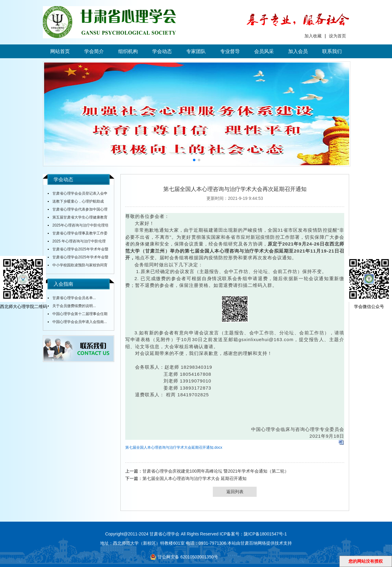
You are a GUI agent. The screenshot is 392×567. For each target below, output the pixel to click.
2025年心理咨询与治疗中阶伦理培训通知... (78, 226)
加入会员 (298, 51)
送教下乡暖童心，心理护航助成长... (76, 202)
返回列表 (235, 492)
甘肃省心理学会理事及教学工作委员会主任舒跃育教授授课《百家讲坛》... (78, 234)
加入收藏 (313, 36)
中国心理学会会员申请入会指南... (80, 322)
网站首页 (60, 51)
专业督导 (230, 51)
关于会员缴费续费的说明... (74, 306)
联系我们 (332, 51)
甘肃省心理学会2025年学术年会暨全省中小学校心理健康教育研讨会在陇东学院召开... (78, 250)
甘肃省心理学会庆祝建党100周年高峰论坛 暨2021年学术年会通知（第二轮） (216, 471)
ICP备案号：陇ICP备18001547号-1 (253, 534)
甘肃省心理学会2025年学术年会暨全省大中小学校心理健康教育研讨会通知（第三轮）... (78, 258)
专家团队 (196, 51)
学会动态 (162, 51)
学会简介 (94, 51)
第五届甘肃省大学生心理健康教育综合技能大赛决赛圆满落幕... (78, 218)
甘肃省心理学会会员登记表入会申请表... (78, 194)
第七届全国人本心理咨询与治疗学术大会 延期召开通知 (194, 478)
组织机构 (128, 51)
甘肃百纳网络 (253, 543)
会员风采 (264, 51)
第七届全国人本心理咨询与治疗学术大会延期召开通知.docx (174, 447)
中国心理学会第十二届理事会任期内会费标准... (78, 315)
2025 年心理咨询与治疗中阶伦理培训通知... (77, 242)
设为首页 (337, 36)
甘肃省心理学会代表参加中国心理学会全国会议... (78, 210)
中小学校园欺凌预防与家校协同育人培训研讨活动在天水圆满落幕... (78, 266)
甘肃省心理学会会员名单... (74, 298)
